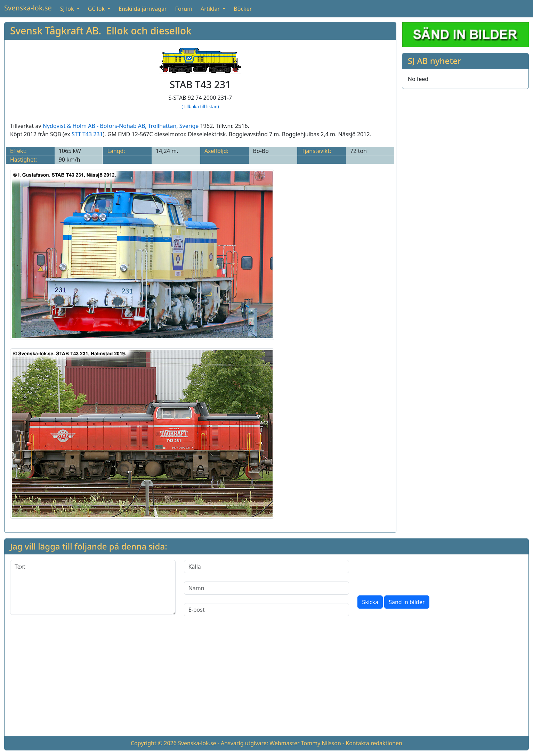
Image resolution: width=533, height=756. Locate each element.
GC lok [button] (97, 9)
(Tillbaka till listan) (200, 106)
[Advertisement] (267, 682)
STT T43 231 (87, 134)
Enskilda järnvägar (143, 9)
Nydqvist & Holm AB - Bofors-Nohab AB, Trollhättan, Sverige (121, 126)
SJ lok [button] (68, 9)
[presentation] (410, 574)
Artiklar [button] (211, 9)
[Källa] (267, 567)
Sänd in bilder (407, 602)
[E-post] (267, 610)
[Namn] (267, 588)
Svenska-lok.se (28, 8)
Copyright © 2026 (154, 743)
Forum (184, 9)
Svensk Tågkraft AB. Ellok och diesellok (101, 31)
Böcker (243, 9)
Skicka (370, 602)
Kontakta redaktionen (374, 743)
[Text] (93, 587)
